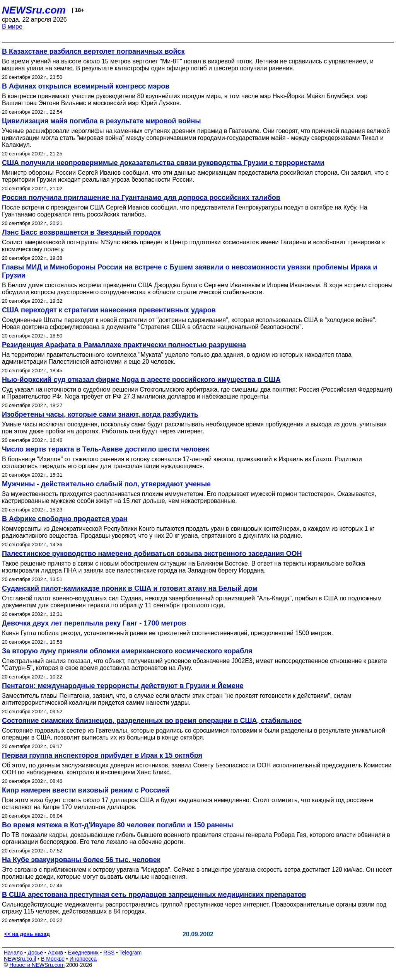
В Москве (53, 959)
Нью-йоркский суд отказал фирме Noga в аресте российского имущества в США (141, 380)
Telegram (131, 953)
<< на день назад (27, 934)
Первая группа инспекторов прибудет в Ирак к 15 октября (102, 755)
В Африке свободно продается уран (65, 519)
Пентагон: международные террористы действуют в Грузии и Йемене (123, 686)
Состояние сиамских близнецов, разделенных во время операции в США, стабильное (152, 721)
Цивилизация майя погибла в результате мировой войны (102, 121)
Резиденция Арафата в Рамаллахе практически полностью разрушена (124, 345)
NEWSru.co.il (20, 959)
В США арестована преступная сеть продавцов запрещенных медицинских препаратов (154, 895)
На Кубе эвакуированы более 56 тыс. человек (81, 860)
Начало (13, 953)
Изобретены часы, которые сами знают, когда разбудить (100, 414)
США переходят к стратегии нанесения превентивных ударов (109, 310)
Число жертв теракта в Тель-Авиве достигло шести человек (106, 449)
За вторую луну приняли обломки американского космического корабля (127, 651)
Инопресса (83, 959)
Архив (55, 953)
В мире (12, 26)
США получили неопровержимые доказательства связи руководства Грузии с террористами (163, 163)
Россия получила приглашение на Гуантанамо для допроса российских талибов (141, 198)
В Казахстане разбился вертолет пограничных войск (93, 51)
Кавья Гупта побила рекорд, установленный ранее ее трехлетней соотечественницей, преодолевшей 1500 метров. (167, 633)
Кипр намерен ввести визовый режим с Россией (86, 790)
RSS (109, 953)
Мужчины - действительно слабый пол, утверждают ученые (106, 484)
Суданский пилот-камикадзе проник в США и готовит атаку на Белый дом (130, 588)
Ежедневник (83, 953)
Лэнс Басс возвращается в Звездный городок (81, 232)
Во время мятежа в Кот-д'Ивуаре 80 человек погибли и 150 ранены (118, 825)
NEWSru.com (34, 10)
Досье (35, 953)
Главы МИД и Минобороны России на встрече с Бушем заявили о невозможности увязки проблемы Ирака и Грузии (189, 271)
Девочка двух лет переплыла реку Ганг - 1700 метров (94, 623)
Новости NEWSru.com (37, 965)
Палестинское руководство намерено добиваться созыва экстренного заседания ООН (152, 554)
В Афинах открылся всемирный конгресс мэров (86, 86)
